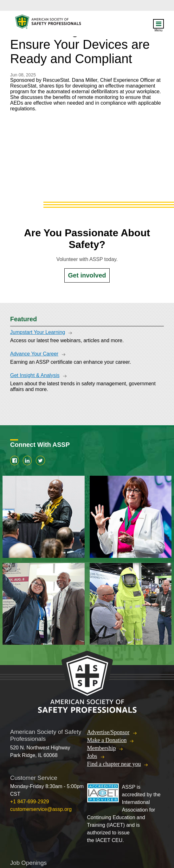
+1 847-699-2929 (29, 802)
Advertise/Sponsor (108, 732)
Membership (102, 748)
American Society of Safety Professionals (48, 23)
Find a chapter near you (114, 764)
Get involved (87, 275)
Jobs (92, 756)
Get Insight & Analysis (35, 375)
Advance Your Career (34, 354)
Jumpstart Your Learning (38, 332)
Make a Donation (107, 740)
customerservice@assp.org (41, 809)
